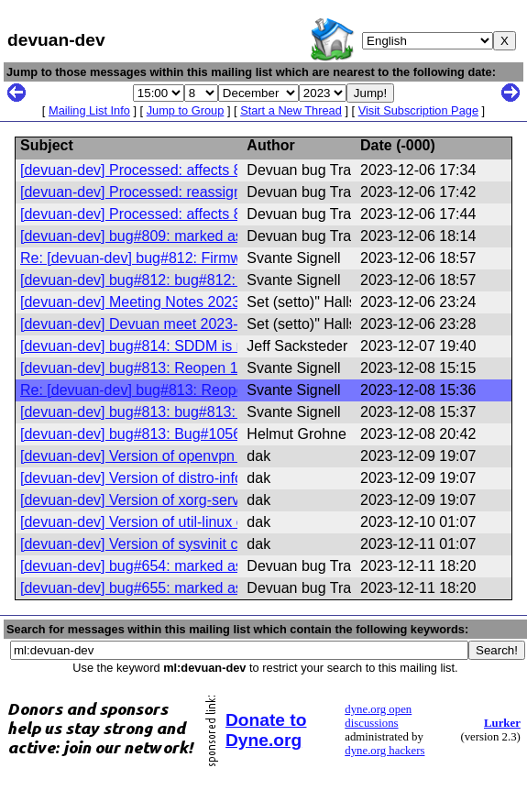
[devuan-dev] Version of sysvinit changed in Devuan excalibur (220, 544)
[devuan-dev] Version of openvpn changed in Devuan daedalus (225, 456)
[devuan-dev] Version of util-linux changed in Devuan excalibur (223, 522)
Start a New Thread (291, 110)
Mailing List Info (89, 110)
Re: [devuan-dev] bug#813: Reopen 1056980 (167, 390)
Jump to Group (186, 110)
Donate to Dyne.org (266, 730)
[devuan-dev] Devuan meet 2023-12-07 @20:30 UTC (192, 324)
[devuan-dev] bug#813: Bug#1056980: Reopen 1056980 (203, 434)
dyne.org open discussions (378, 716)
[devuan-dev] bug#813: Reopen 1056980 (154, 368)
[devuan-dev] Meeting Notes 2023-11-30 (151, 302)
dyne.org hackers (384, 751)
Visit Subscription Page (418, 110)
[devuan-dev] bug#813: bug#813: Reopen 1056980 (186, 412)
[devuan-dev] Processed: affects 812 (139, 170)
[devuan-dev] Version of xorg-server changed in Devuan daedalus (233, 500)
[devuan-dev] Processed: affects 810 (139, 214)
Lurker (502, 723)
